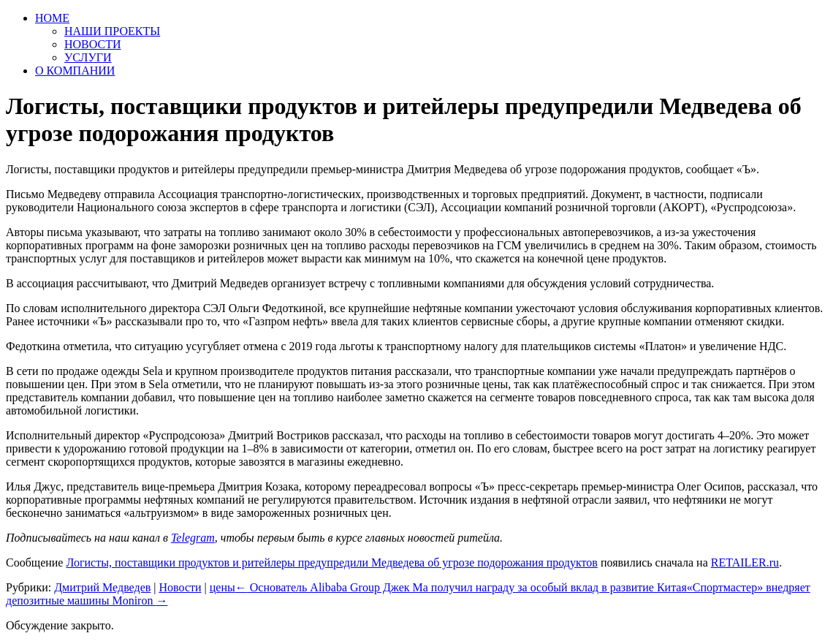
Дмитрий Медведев (102, 587)
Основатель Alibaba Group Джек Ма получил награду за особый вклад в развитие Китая (461, 587)
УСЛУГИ (88, 57)
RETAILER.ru (745, 562)
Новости (180, 587)
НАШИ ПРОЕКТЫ (112, 31)
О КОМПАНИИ (75, 71)
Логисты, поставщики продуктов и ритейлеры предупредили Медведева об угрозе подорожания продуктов (331, 562)
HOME (52, 18)
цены (222, 587)
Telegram (193, 538)
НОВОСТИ (93, 44)
